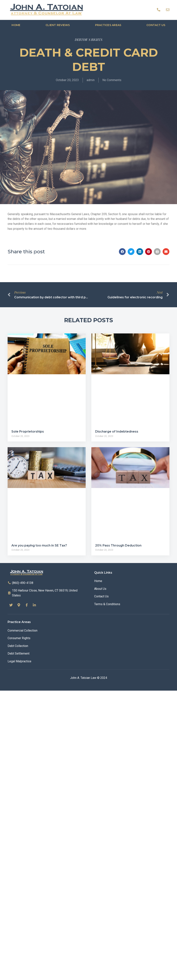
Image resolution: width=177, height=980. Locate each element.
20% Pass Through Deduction (118, 545)
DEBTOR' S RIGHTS (89, 40)
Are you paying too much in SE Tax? (39, 545)
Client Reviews (58, 25)
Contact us (156, 25)
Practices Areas (108, 25)
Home (16, 25)
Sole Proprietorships (28, 432)
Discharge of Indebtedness (117, 432)
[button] (122, 252)
